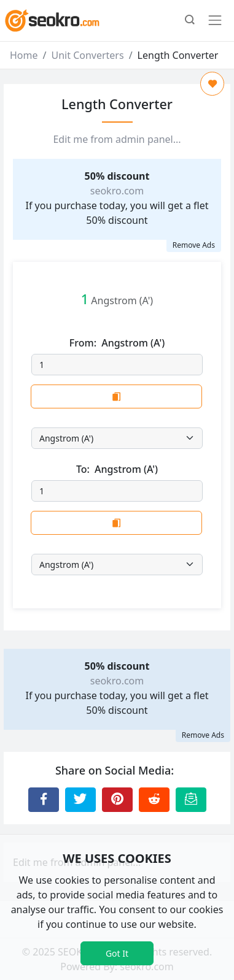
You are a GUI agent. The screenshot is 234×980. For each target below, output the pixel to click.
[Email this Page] (191, 800)
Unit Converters (87, 55)
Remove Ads (194, 245)
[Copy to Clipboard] (116, 396)
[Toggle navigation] (215, 20)
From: (117, 343)
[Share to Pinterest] (117, 800)
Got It (117, 953)
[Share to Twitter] (80, 800)
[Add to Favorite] (212, 84)
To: (117, 469)
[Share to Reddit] (154, 800)
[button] (190, 21)
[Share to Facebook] (44, 800)
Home (24, 55)
